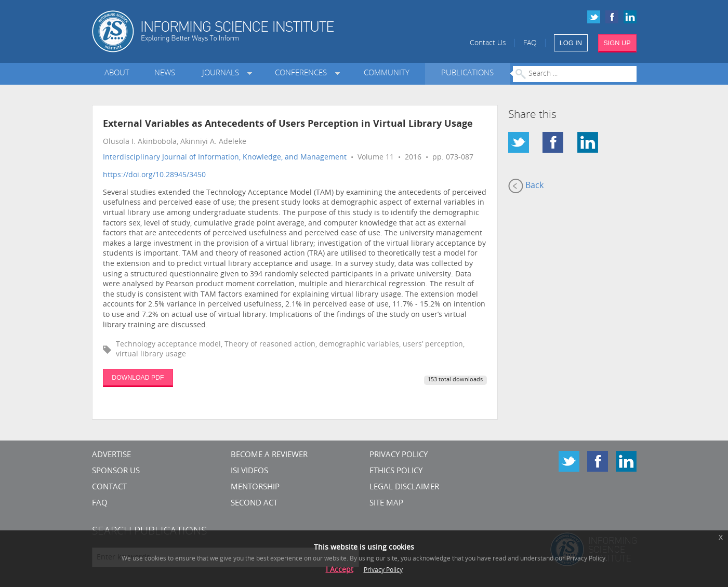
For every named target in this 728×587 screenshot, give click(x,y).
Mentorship (255, 488)
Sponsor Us (116, 471)
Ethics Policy (396, 471)
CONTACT (109, 488)
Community (387, 74)
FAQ (530, 43)
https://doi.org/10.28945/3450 (154, 175)
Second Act (254, 504)
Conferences (303, 74)
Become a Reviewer (269, 455)
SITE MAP (386, 504)
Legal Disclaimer (404, 488)
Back (526, 186)
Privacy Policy (399, 455)
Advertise (111, 455)
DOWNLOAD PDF (138, 378)
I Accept (340, 570)
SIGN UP (617, 43)
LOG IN (571, 43)
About (117, 74)
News (165, 74)
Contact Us (488, 43)
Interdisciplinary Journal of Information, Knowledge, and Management (225, 158)
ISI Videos (249, 471)
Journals (223, 74)
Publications (467, 74)
